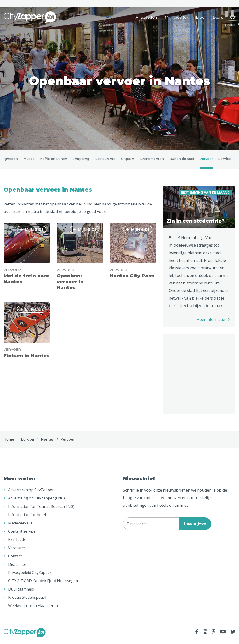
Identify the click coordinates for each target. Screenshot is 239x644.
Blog (200, 17)
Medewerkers (20, 526)
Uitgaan (127, 160)
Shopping (81, 160)
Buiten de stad (182, 160)
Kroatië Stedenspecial (27, 600)
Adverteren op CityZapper (31, 493)
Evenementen (152, 160)
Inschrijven (195, 526)
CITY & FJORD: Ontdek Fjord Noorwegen (43, 584)
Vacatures (17, 551)
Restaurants (105, 160)
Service (225, 160)
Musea (29, 160)
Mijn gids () (176, 17)
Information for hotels (28, 517)
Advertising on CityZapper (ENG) (37, 501)
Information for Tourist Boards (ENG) (41, 509)
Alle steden (146, 17)
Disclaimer (17, 567)
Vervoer (206, 160)
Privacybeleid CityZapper (30, 575)
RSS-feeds (17, 542)
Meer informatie (211, 322)
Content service (22, 534)
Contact (15, 559)
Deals (218, 17)
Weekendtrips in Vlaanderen (33, 608)
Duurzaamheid (21, 592)
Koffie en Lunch (54, 160)
